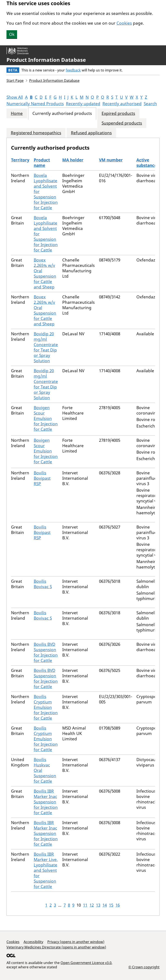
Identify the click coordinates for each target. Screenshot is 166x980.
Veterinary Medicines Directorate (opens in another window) (56, 947)
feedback (73, 70)
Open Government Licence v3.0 (86, 963)
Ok (12, 34)
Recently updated (83, 104)
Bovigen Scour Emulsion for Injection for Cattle (46, 418)
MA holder (73, 160)
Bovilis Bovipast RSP (42, 478)
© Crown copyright (144, 967)
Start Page (15, 81)
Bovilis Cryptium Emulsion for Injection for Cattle (46, 707)
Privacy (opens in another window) (76, 942)
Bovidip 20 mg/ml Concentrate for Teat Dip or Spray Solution (46, 347)
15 (111, 905)
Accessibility (33, 942)
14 (105, 905)
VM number (111, 160)
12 (92, 905)
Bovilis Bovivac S (43, 584)
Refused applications (91, 133)
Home (17, 113)
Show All (15, 97)
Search (150, 104)
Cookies (124, 23)
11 (85, 905)
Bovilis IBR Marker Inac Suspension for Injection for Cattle (46, 802)
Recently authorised (122, 104)
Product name (42, 163)
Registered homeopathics (36, 133)
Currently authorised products (62, 113)
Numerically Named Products (35, 104)
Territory (20, 160)
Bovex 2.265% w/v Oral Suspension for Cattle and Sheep (45, 273)
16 (118, 905)
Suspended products (122, 123)
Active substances (148, 163)
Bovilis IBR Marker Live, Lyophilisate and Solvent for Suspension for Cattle (46, 870)
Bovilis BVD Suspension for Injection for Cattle (46, 652)
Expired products (118, 113)
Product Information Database (46, 60)
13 (98, 905)
